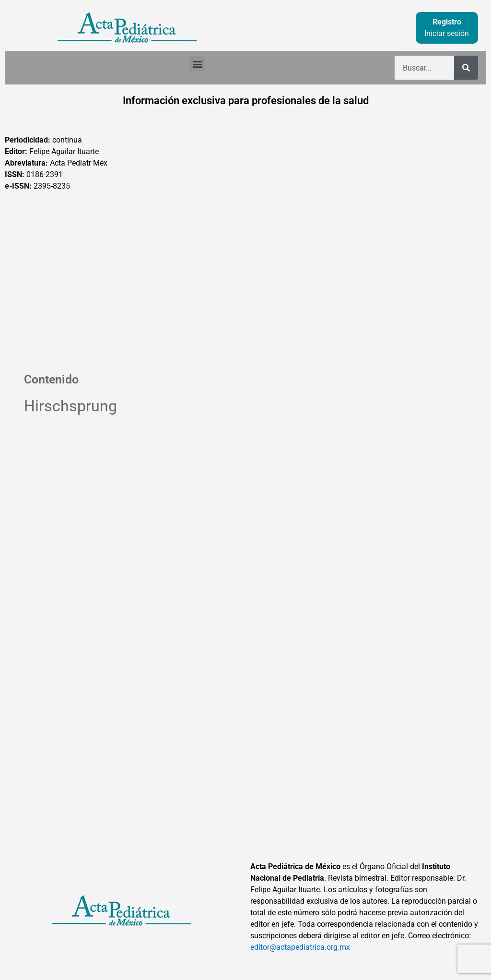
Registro (447, 22)
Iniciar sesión (447, 33)
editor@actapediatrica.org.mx (300, 947)
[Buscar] (466, 68)
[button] (197, 64)
